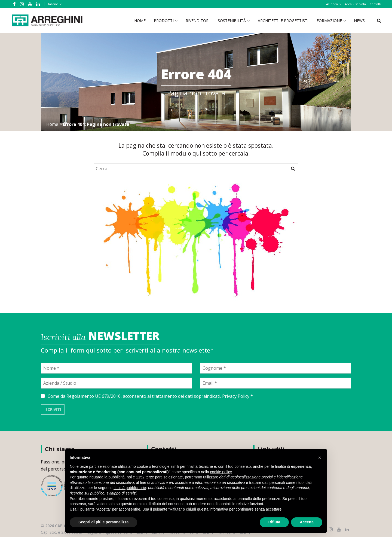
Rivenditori (198, 21)
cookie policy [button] (221, 472)
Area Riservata (355, 4)
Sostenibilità (232, 21)
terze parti (154, 477)
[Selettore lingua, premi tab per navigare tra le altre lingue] (53, 4)
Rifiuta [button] (274, 522)
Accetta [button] (307, 522)
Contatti (375, 4)
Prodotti (164, 21)
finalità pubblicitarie (130, 488)
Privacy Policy (236, 396)
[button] (320, 458)
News (359, 21)
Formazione (329, 21)
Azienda (332, 4)
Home (140, 21)
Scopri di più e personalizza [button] (103, 522)
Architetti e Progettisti (283, 21)
